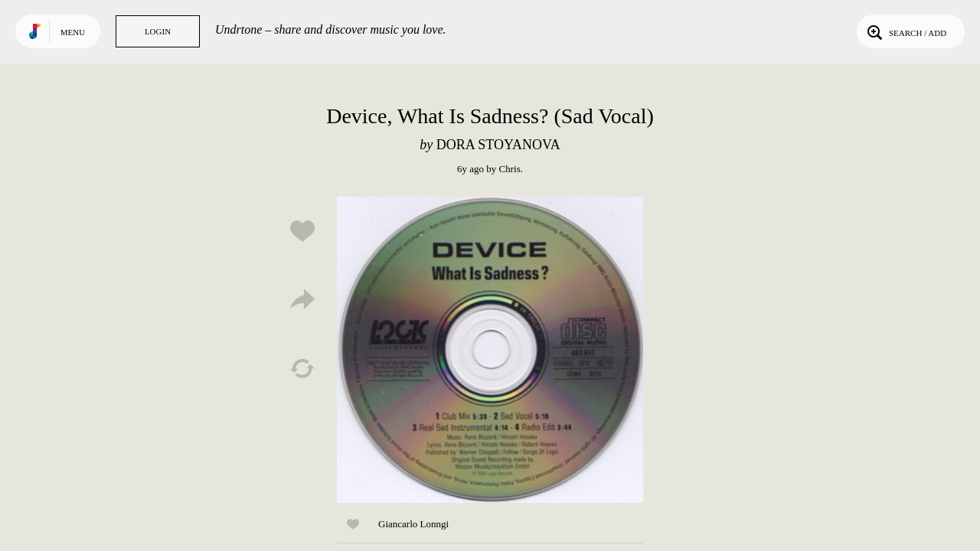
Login (158, 31)
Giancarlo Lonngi (413, 524)
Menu (73, 32)
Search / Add (905, 31)
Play (490, 350)
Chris (510, 169)
